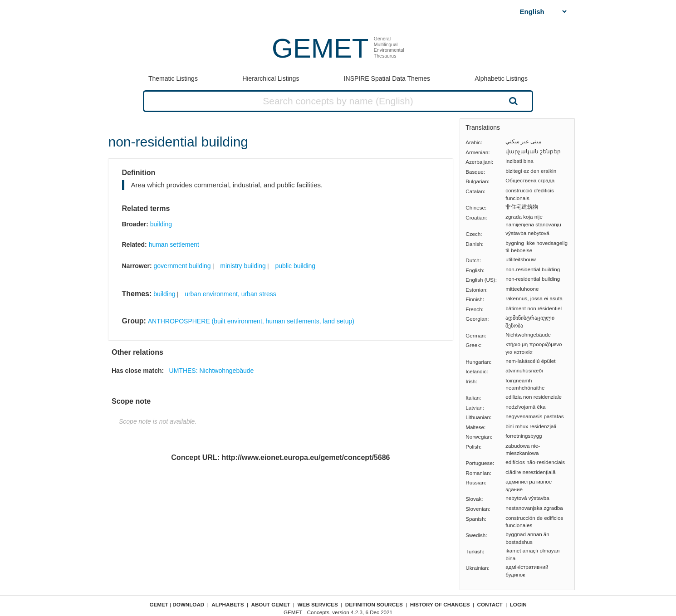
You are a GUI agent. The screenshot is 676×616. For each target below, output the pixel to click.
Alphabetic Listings (501, 78)
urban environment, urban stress (230, 294)
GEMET (320, 48)
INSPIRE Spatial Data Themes (387, 78)
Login (518, 604)
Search (512, 101)
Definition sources (374, 604)
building (161, 224)
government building (182, 266)
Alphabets (228, 604)
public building (295, 266)
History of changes (440, 604)
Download (188, 604)
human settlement (174, 244)
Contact (490, 604)
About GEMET (271, 604)
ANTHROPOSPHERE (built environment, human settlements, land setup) (251, 321)
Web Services (318, 604)
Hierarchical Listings (271, 78)
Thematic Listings (173, 78)
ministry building (243, 266)
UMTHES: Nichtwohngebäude (212, 371)
